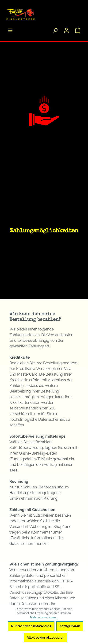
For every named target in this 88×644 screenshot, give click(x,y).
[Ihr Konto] (66, 30)
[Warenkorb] (78, 30)
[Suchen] (55, 30)
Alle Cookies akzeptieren (46, 637)
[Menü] (10, 30)
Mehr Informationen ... (44, 617)
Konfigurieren (70, 626)
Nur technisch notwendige (31, 626)
